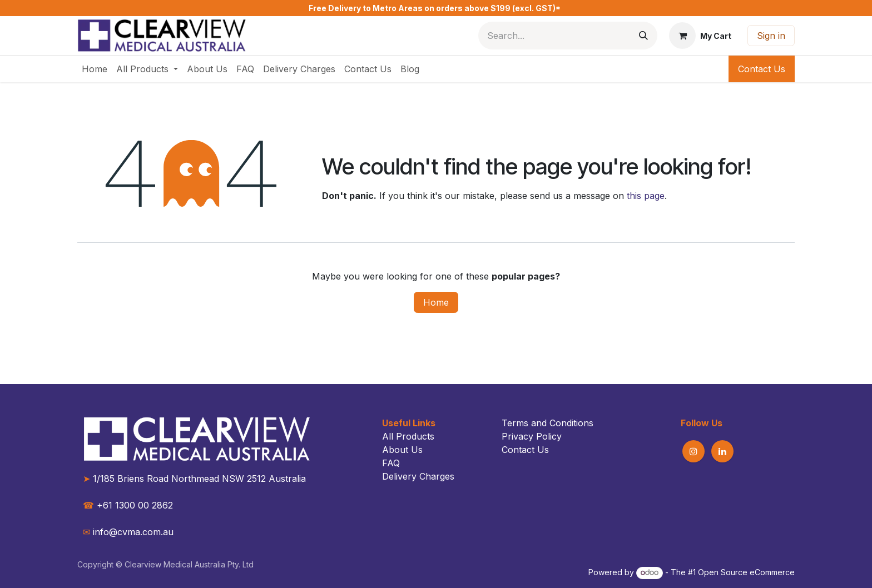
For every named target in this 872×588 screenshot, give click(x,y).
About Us (402, 450)
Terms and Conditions (548, 423)
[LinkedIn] (722, 451)
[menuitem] (95, 69)
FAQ (391, 463)
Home (436, 302)
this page (646, 196)
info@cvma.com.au (133, 532)
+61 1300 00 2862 (128, 505)
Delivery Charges (418, 476)
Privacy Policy (532, 436)
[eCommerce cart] (700, 36)
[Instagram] (693, 451)
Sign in (771, 36)
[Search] (643, 36)
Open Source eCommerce (746, 572)
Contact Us (762, 69)
